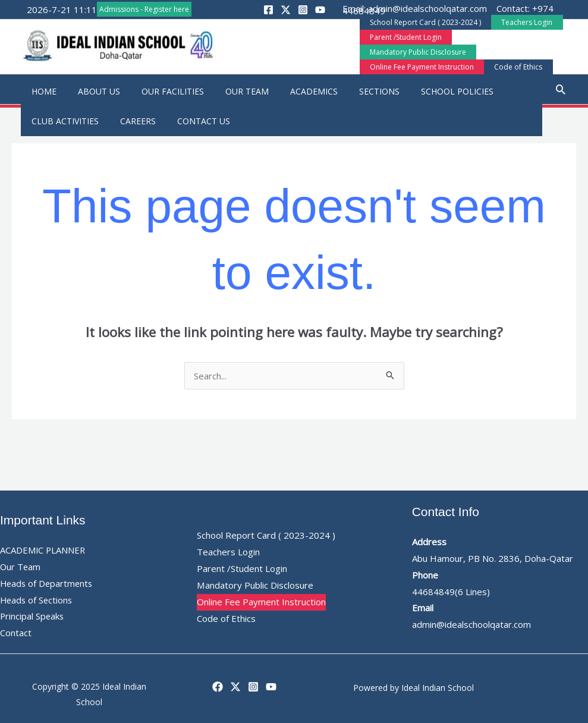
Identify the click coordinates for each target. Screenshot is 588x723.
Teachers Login (518, 29)
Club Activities (63, 119)
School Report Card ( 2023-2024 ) (422, 29)
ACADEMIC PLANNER (43, 548)
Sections (353, 89)
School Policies (426, 89)
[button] (213, 42)
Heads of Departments (48, 581)
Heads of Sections (37, 598)
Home (42, 89)
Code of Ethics (509, 59)
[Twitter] (235, 684)
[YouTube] (271, 684)
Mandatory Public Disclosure (501, 44)
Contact (16, 630)
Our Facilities (161, 89)
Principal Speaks (33, 614)
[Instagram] (253, 684)
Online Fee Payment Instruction (419, 59)
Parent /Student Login (403, 44)
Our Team (230, 89)
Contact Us (192, 119)
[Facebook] (218, 684)
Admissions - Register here (144, 9)
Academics (293, 89)
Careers (131, 119)
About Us (92, 89)
